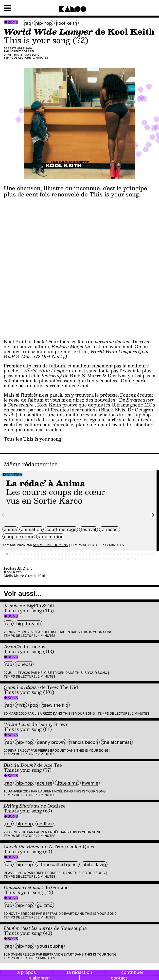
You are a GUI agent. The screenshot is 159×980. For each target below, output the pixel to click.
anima (10, 529)
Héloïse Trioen (57, 632)
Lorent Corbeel (22, 51)
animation (32, 529)
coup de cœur (19, 536)
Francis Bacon (84, 742)
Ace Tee (45, 783)
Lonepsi (24, 664)
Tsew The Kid (55, 705)
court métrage (61, 529)
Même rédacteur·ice (31, 464)
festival (88, 529)
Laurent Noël (51, 791)
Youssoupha (50, 946)
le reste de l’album (24, 400)
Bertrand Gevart (59, 914)
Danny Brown (51, 742)
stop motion (51, 536)
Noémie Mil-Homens (50, 545)
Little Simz (67, 783)
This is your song (26, 54)
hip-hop (44, 23)
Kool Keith (67, 23)
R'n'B (21, 705)
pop (34, 705)
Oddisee (45, 824)
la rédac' (110, 529)
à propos (27, 972)
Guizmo (45, 905)
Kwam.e (90, 783)
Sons (13, 22)
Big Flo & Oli (29, 623)
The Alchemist (117, 742)
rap (28, 23)
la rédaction (79, 972)
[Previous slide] (3, 515)
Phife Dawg (94, 864)
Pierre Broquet (52, 750)
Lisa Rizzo (43, 713)
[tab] (7, 554)
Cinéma (14, 475)
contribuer (132, 972)
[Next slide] (153, 515)
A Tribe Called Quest (58, 864)
